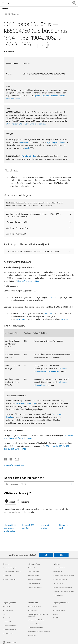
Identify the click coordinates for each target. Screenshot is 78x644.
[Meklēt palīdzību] (9, 3)
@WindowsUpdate (28, 156)
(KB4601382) (49, 313)
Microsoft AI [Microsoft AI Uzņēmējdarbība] (6, 606)
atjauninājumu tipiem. (56, 142)
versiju (27, 148)
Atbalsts (5, 9)
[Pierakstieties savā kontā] (74, 3)
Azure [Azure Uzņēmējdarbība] (5, 614)
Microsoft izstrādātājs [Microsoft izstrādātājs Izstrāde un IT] (34, 606)
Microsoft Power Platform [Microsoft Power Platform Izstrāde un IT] (35, 628)
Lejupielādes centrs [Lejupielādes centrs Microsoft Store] (34, 572)
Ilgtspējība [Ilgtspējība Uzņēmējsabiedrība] (56, 618)
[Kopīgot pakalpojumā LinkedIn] (10, 459)
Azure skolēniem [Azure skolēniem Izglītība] (58, 595)
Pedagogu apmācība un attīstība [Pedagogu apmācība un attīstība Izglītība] (63, 587)
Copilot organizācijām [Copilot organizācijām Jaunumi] (9, 568)
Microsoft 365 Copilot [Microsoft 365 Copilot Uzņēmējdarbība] (9, 630)
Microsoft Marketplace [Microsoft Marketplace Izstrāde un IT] (35, 624)
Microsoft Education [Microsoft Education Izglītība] (59, 568)
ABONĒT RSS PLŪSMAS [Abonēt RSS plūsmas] (16, 465)
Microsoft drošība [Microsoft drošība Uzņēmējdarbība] (8, 610)
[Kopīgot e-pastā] (16, 459)
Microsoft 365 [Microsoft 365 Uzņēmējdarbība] (7, 622)
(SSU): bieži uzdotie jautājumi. (28, 281)
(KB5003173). (66, 319)
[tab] (11, 502)
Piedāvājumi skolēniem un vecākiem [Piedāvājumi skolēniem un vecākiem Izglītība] (64, 591)
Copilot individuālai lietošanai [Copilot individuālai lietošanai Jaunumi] (12, 572)
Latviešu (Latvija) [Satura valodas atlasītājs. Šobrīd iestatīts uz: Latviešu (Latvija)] (11, 642)
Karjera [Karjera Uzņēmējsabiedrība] (55, 606)
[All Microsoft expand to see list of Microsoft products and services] (3, 3)
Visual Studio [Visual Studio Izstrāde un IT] (32, 635)
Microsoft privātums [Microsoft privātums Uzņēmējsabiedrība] (59, 610)
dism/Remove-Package (26, 403)
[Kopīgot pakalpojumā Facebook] (6, 459)
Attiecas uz (10, 51)
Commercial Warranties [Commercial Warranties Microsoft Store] (35, 587)
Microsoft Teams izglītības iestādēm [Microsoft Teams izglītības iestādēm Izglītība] (64, 576)
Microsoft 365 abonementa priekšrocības (10, 528)
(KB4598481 (21, 319)
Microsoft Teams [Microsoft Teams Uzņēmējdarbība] (8, 633)
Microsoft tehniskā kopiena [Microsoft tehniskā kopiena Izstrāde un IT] (36, 620)
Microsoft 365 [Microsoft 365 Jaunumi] (7, 576)
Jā (46, 555)
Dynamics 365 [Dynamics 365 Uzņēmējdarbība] (7, 618)
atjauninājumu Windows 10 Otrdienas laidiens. (26, 124)
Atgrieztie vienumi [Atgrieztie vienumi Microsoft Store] (33, 576)
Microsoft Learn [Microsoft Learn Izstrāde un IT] (33, 610)
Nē (61, 555)
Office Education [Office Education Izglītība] (58, 583)
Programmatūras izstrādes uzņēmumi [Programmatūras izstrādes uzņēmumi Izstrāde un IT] (39, 632)
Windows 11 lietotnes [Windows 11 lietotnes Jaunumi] (9, 579)
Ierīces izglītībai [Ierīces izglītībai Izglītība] (58, 572)
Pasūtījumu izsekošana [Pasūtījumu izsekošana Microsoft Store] (35, 579)
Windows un (24, 142)
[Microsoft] (39, 2)
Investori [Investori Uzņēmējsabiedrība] (56, 614)
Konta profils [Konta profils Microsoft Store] (32, 568)
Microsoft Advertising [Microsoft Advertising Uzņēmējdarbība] (9, 626)
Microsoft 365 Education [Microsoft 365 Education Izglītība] (60, 579)
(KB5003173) (55, 297)
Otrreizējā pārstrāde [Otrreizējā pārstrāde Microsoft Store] (34, 583)
